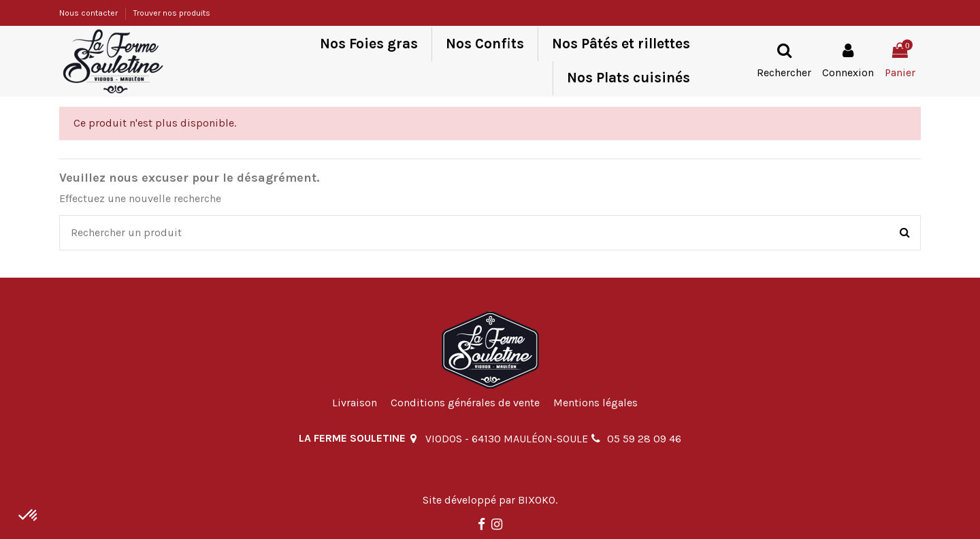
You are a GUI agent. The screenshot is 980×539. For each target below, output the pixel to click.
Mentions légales (595, 403)
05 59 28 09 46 (644, 439)
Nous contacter (89, 13)
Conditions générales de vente (465, 403)
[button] (29, 516)
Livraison (355, 403)
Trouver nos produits (172, 13)
